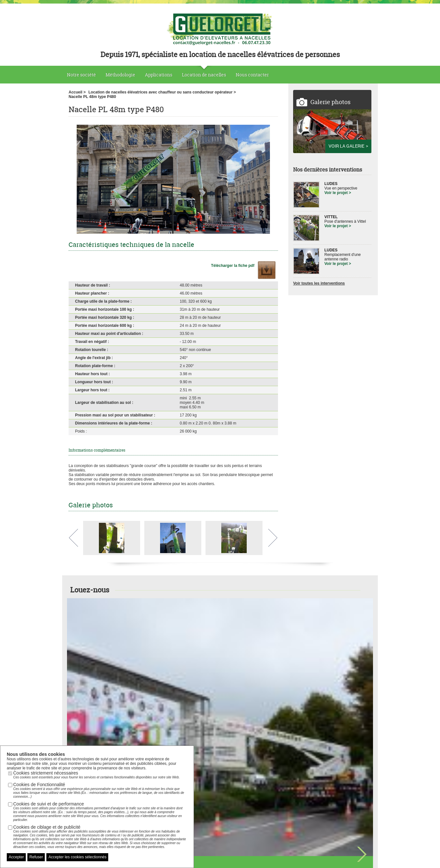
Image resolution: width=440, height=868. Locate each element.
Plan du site (204, 855)
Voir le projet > (338, 193)
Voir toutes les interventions (319, 283)
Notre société (81, 75)
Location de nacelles (204, 75)
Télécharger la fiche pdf (233, 266)
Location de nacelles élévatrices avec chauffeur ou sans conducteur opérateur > (162, 92)
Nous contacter (252, 75)
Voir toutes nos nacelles (220, 677)
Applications (159, 75)
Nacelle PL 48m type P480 (92, 97)
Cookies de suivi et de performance (100, 812)
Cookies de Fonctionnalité (100, 790)
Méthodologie (120, 75)
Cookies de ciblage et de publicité (100, 837)
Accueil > (77, 92)
